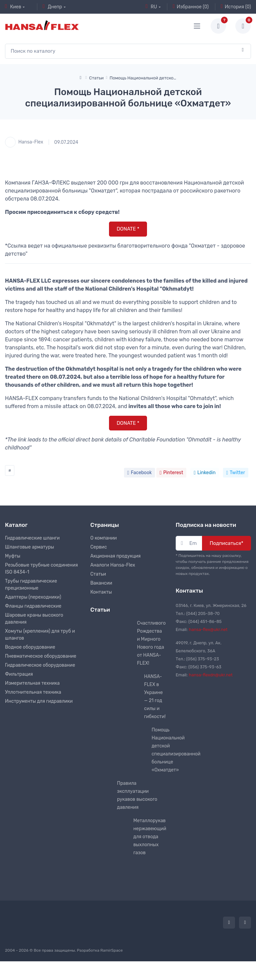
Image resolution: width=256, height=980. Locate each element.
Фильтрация (19, 674)
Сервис (99, 547)
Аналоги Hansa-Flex (113, 565)
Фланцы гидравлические (33, 606)
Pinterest (171, 473)
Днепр (52, 7)
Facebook (139, 473)
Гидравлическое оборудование (40, 665)
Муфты (13, 556)
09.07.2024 (66, 142)
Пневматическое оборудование (41, 656)
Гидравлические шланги (32, 538)
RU (151, 7)
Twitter (236, 473)
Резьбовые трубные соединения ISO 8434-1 (41, 569)
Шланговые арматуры (29, 547)
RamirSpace (111, 950)
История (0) (236, 7)
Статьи (98, 574)
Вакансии (101, 583)
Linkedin (204, 473)
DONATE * (128, 229)
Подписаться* (226, 543)
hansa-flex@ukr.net (208, 629)
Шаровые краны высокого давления (34, 619)
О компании (103, 538)
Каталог (16, 525)
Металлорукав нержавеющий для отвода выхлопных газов (150, 837)
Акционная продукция (115, 556)
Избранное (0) (191, 7)
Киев (13, 7)
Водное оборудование (30, 647)
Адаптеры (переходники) (33, 597)
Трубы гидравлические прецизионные (31, 585)
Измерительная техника (32, 683)
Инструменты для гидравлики (39, 701)
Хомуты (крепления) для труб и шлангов (40, 635)
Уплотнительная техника (33, 692)
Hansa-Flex (24, 142)
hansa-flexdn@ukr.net (211, 675)
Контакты (101, 592)
